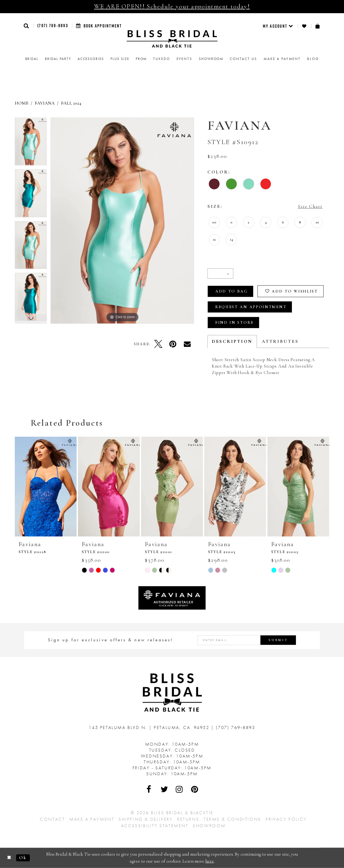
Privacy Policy (286, 819)
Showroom (209, 826)
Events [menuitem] (184, 59)
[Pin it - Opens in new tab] (173, 344)
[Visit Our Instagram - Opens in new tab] (180, 789)
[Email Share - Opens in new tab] (187, 344)
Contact (52, 819)
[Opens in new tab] (172, 597)
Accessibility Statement (155, 826)
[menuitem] (278, 26)
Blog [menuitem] (313, 59)
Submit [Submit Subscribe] (278, 640)
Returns (188, 819)
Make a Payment (92, 819)
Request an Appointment (251, 307)
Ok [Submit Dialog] (23, 858)
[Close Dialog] (9, 858)
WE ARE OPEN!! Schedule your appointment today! (172, 6)
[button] (26, 26)
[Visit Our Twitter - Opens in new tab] (164, 789)
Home (21, 103)
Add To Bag (232, 291)
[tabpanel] (31, 143)
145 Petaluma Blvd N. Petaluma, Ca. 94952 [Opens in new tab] (150, 727)
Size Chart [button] (310, 206)
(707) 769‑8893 (53, 26)
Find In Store (234, 322)
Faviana (45, 103)
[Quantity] (220, 273)
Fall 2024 (71, 103)
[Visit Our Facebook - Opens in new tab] (149, 789)
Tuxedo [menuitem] (162, 59)
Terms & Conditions (232, 819)
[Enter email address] (247, 640)
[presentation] (46, 487)
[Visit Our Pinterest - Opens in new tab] (195, 789)
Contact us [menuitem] (243, 59)
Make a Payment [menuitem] (282, 59)
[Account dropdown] (278, 26)
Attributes (280, 341)
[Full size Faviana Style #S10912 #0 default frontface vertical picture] (122, 221)
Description (232, 341)
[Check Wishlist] (304, 26)
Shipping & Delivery (146, 819)
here (210, 861)
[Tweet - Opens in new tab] (158, 344)
